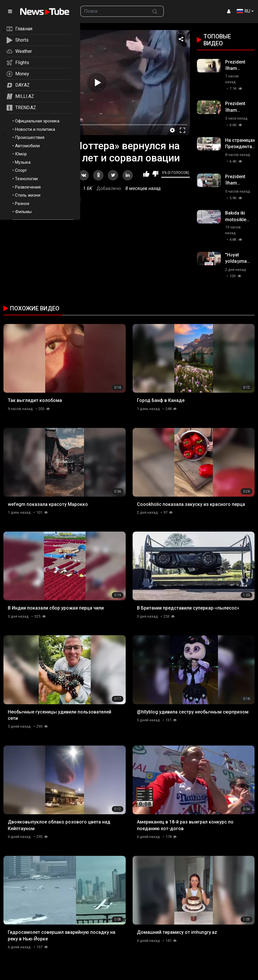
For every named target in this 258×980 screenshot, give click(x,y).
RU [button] (243, 11)
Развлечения (28, 187)
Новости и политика (35, 129)
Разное (22, 204)
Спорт (21, 170)
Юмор (21, 154)
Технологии (26, 179)
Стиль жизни (28, 195)
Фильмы (23, 212)
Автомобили (27, 146)
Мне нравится (146, 174)
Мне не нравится (155, 174)
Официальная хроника (37, 121)
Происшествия (30, 137)
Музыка (23, 162)
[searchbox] (113, 11)
